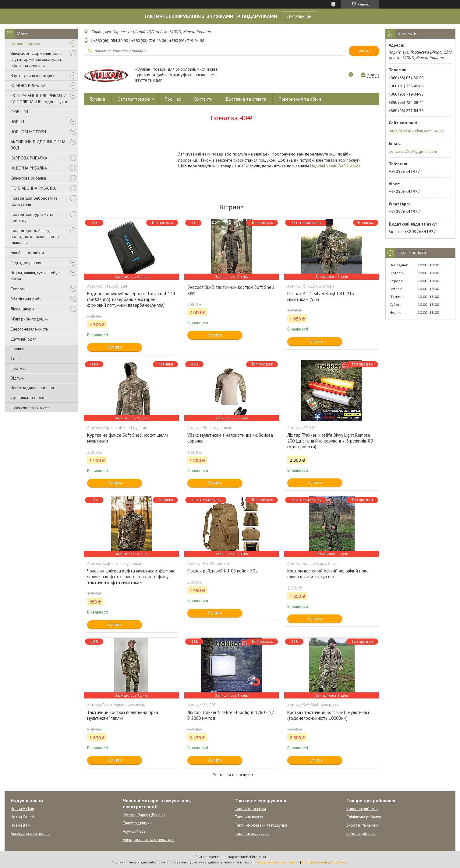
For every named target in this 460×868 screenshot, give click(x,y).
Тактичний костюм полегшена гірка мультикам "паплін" (123, 715)
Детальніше (299, 16)
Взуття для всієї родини (33, 75)
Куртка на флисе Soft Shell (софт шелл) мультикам (127, 438)
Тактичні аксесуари (252, 833)
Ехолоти (18, 289)
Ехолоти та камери (363, 825)
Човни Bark (21, 825)
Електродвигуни (137, 823)
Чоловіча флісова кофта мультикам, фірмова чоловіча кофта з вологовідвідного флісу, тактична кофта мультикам (131, 577)
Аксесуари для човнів (30, 833)
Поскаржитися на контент (277, 862)
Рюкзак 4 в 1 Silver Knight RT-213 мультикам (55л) (321, 296)
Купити (115, 347)
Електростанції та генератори (149, 840)
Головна (97, 99)
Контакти (203, 99)
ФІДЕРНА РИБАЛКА (29, 168)
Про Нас (18, 368)
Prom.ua (259, 857)
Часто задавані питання (32, 388)
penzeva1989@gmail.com (413, 151)
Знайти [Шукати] (364, 51)
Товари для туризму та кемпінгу (32, 217)
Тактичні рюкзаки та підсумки (261, 825)
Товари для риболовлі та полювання (34, 201)
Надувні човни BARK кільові (336, 166)
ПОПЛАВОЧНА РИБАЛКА (33, 188)
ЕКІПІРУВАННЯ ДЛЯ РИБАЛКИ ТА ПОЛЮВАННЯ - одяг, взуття (39, 99)
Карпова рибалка (362, 809)
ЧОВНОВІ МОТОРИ (28, 132)
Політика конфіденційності (325, 862)
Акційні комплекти (27, 253)
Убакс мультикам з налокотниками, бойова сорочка (230, 438)
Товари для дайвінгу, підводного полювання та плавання (35, 236)
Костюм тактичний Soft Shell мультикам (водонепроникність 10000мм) (328, 715)
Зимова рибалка (361, 833)
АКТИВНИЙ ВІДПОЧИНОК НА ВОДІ (38, 145)
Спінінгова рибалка (28, 178)
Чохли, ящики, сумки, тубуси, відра (36, 276)
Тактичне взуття (249, 817)
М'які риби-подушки (30, 319)
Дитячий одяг (23, 339)
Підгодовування (26, 263)
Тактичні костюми (250, 809)
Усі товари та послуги (232, 775)
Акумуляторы (134, 831)
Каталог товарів (25, 43)
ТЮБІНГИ (19, 112)
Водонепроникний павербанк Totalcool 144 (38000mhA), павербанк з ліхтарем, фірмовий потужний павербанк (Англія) (131, 299)
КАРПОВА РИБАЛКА (29, 158)
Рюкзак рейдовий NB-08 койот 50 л (223, 571)
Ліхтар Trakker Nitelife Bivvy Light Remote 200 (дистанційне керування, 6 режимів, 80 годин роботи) (330, 441)
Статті (16, 359)
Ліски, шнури (22, 309)
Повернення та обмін (31, 407)
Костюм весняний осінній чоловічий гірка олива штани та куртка (328, 574)
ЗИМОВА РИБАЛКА (28, 86)
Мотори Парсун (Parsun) (144, 815)
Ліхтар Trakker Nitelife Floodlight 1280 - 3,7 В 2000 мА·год (231, 715)
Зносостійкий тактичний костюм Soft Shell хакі (231, 290)
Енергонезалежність (29, 329)
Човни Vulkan (22, 809)
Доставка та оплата (29, 397)
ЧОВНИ (17, 122)
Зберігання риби (26, 299)
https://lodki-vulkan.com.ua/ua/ (416, 131)
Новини (18, 349)
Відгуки (18, 378)
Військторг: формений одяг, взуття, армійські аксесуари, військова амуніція (36, 59)
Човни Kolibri (22, 817)
